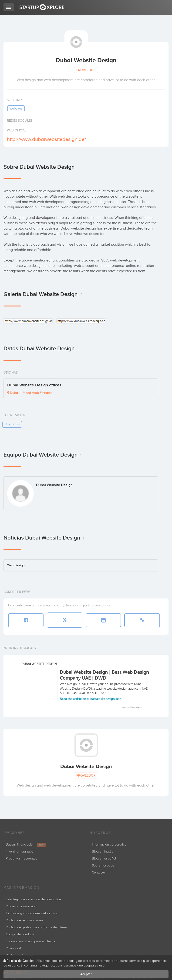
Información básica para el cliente (31, 941)
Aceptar (86, 974)
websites (16, 108)
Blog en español (104, 858)
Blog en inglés (103, 851)
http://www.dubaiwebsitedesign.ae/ (47, 139)
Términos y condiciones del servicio (32, 913)
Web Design (16, 565)
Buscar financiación (26, 844)
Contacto (98, 872)
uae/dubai (12, 424)
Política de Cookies (20, 961)
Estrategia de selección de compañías (34, 899)
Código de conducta (20, 934)
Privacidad (13, 948)
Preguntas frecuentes (22, 858)
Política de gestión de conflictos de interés (37, 927)
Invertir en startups (20, 851)
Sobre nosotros (103, 865)
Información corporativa (109, 844)
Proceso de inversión (21, 906)
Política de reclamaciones (25, 920)
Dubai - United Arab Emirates (30, 393)
